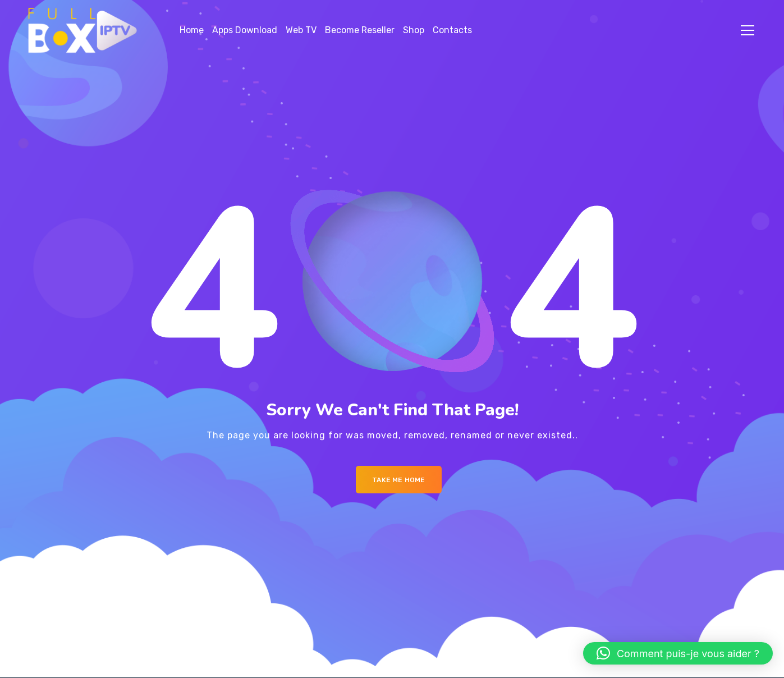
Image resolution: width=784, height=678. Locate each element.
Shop (414, 30)
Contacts (452, 30)
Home (192, 30)
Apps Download (245, 30)
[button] (678, 653)
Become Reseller (360, 30)
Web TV (301, 30)
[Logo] (83, 30)
